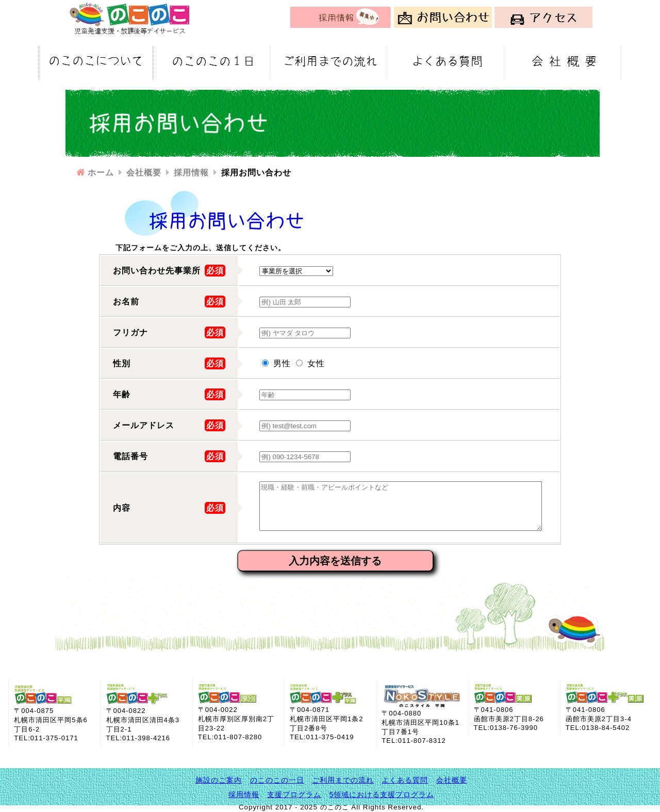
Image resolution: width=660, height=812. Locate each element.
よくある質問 (405, 780)
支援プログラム (294, 794)
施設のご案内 (219, 780)
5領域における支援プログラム (382, 794)
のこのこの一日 (277, 780)
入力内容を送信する (335, 561)
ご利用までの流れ (343, 780)
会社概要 (452, 780)
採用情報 (244, 794)
